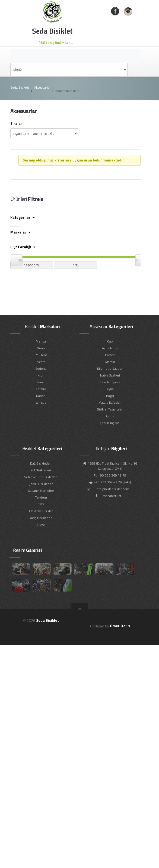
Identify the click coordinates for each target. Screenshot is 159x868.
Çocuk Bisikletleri (41, 484)
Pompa (110, 355)
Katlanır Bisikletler (41, 491)
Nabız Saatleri (110, 375)
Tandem (41, 497)
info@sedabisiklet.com (112, 489)
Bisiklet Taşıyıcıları (110, 409)
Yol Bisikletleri (41, 470)
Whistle (41, 402)
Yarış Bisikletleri (41, 518)
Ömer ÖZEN (120, 626)
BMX (41, 504)
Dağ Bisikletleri (41, 463)
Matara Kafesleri (110, 402)
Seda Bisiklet (20, 87)
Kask (110, 341)
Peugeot (41, 355)
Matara (110, 362)
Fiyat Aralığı (23, 247)
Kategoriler (23, 217)
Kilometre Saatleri (110, 368)
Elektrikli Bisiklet (41, 511)
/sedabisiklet (112, 496)
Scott (41, 362)
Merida (41, 341)
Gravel (41, 525)
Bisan (41, 348)
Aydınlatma (110, 348)
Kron (41, 375)
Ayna (110, 389)
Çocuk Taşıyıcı (110, 423)
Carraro (41, 389)
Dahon (41, 396)
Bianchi (41, 382)
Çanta (110, 416)
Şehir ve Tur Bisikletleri (41, 477)
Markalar (20, 232)
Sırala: (16, 124)
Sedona (41, 368)
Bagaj (110, 396)
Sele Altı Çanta (110, 382)
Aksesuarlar (42, 87)
